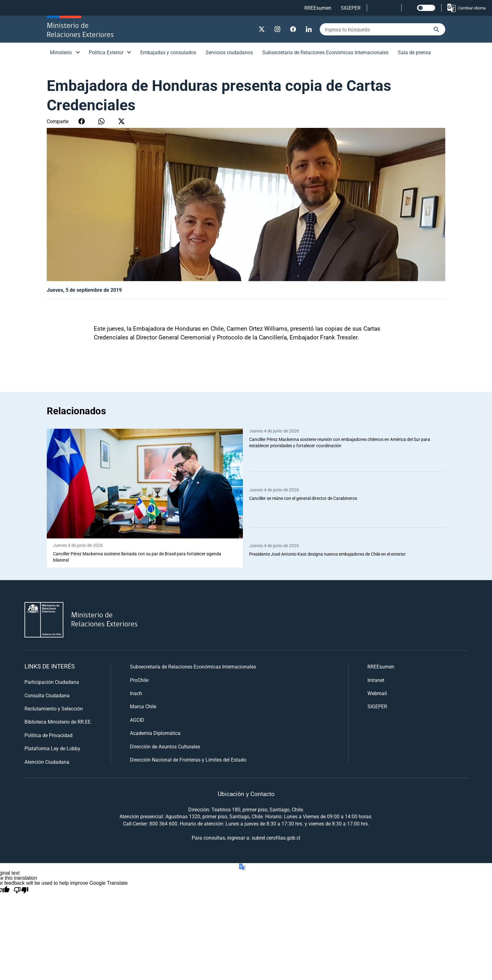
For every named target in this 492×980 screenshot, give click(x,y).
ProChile (139, 680)
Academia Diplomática (155, 733)
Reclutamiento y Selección (54, 708)
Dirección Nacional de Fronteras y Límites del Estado (188, 760)
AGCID (137, 720)
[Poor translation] (21, 890)
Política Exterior (106, 52)
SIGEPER (351, 8)
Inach (136, 693)
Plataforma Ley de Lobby (52, 749)
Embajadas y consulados (168, 52)
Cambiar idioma (466, 8)
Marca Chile (143, 707)
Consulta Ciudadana (47, 695)
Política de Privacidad (48, 735)
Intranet (376, 680)
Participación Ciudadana (52, 682)
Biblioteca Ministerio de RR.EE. (58, 722)
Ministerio (61, 52)
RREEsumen (318, 8)
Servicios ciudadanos (229, 52)
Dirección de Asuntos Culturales (165, 746)
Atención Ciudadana (47, 762)
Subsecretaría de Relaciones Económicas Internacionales (325, 52)
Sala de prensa (414, 52)
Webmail (377, 693)
